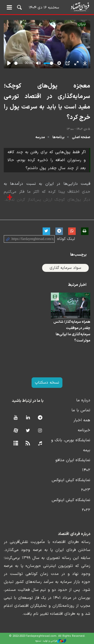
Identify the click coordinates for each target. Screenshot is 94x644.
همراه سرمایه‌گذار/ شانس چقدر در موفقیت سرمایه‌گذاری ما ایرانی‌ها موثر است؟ (72, 331)
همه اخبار (82, 420)
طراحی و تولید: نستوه (51, 641)
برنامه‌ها (58, 137)
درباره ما (83, 400)
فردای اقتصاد (47, 7)
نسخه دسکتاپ (47, 383)
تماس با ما (81, 410)
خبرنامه (84, 430)
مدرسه (40, 137)
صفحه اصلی (81, 137)
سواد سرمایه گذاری (65, 268)
